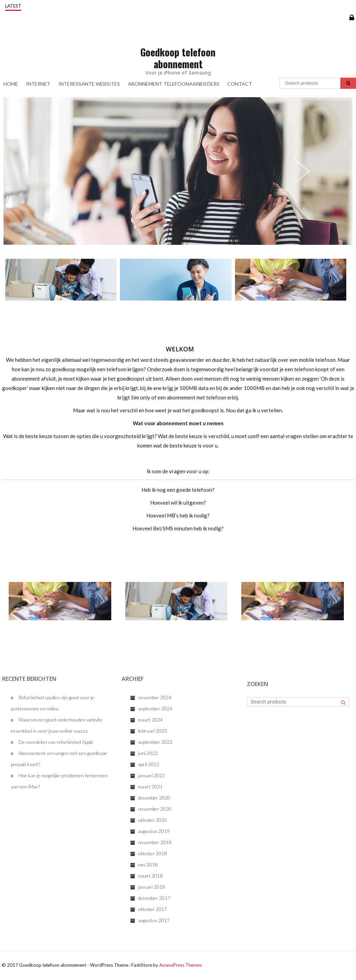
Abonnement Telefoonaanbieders (174, 84)
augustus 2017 (154, 920)
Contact (240, 84)
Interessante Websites (89, 84)
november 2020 (155, 809)
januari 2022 (151, 775)
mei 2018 (148, 865)
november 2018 (155, 842)
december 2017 (154, 898)
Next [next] (301, 171)
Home (11, 84)
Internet (38, 84)
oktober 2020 (152, 820)
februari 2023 (152, 731)
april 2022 (149, 764)
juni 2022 (148, 753)
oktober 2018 (152, 853)
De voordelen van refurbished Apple (56, 742)
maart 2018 (150, 876)
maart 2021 (150, 787)
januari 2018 (151, 887)
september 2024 (155, 709)
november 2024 (155, 697)
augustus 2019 (154, 831)
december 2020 (154, 798)
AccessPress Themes (180, 965)
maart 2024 (150, 720)
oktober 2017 (152, 909)
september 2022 (155, 742)
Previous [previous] (55, 171)
